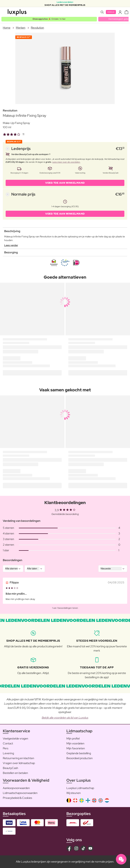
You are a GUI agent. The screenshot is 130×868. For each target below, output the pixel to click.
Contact (8, 743)
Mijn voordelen (75, 743)
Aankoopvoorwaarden (16, 788)
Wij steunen (74, 793)
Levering (8, 753)
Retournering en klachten (18, 758)
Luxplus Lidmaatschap (80, 788)
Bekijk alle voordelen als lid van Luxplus (65, 718)
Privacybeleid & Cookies (17, 798)
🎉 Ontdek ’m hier (49, 19)
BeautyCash (10, 768)
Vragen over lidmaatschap (19, 763)
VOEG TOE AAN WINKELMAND (65, 183)
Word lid (111, 12)
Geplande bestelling (79, 753)
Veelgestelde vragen (16, 739)
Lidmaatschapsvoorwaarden (20, 793)
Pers (6, 748)
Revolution (37, 28)
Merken (21, 28)
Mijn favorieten (76, 748)
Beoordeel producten (80, 758)
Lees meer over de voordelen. (66, 162)
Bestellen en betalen (15, 773)
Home (7, 28)
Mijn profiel (73, 739)
